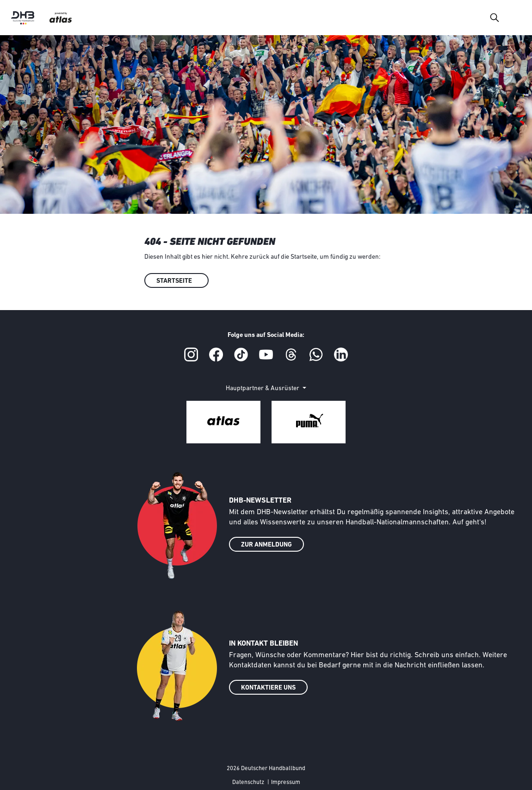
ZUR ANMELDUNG (266, 545)
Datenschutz (248, 782)
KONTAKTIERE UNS (268, 688)
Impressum (286, 782)
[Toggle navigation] (494, 17)
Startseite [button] (174, 281)
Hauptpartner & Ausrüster (263, 389)
